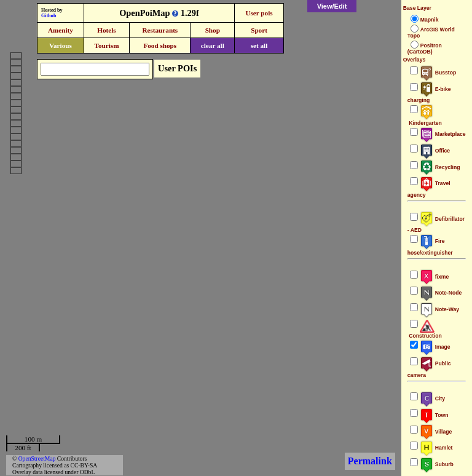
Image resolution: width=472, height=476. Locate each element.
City (432, 399)
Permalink (370, 461)
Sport (259, 30)
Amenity (61, 30)
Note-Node (441, 293)
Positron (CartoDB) (425, 49)
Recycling (440, 167)
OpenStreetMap (37, 458)
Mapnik (430, 20)
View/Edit (332, 6)
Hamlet (436, 448)
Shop (213, 30)
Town (434, 415)
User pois (259, 13)
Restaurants (160, 30)
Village (436, 432)
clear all (213, 46)
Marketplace (443, 134)
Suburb (437, 464)
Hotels (106, 30)
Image (435, 347)
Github (49, 16)
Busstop (438, 73)
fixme (434, 277)
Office (435, 151)
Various (61, 46)
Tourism (106, 46)
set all (259, 46)
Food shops (160, 46)
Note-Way (439, 309)
